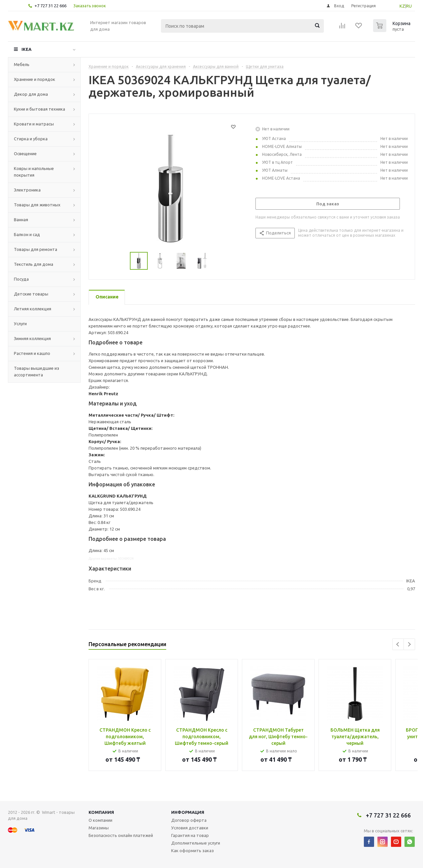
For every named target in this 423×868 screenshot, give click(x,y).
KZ (402, 6)
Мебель (22, 64)
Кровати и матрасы (34, 124)
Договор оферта (189, 820)
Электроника (27, 190)
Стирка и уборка (31, 139)
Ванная (21, 220)
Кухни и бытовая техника (39, 109)
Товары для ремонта (36, 249)
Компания (101, 812)
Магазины (99, 828)
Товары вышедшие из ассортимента (37, 371)
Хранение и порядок (35, 79)
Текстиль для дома (34, 264)
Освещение (25, 154)
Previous (398, 644)
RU (409, 6)
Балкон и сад (27, 234)
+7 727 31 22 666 (50, 6)
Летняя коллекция (33, 309)
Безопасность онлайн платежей (121, 835)
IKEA (26, 49)
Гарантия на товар (190, 835)
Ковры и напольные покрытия (34, 172)
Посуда (21, 279)
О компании (100, 820)
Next (409, 644)
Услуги (20, 324)
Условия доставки (190, 828)
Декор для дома (31, 94)
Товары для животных (37, 205)
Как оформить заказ (192, 851)
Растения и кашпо (32, 353)
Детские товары (31, 294)
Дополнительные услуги (196, 843)
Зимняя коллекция (32, 338)
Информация (188, 812)
